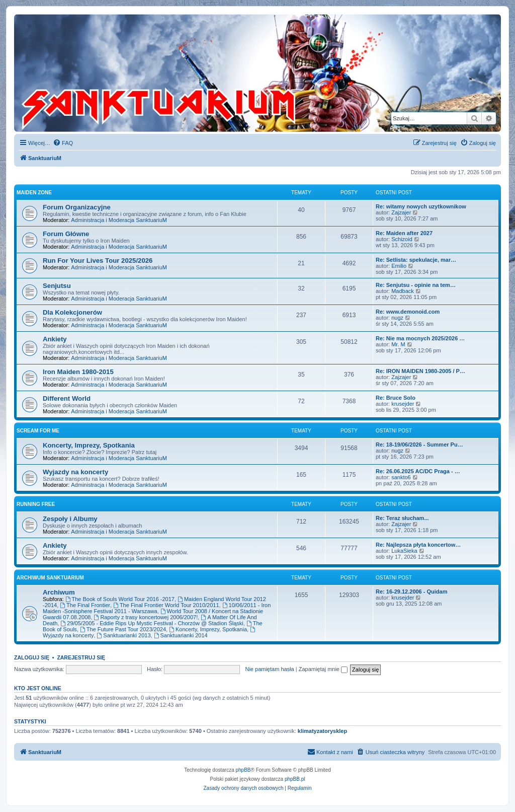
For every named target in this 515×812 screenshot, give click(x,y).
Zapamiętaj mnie (323, 669)
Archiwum (59, 592)
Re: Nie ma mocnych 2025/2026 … (420, 338)
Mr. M (398, 344)
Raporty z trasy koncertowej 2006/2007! (146, 617)
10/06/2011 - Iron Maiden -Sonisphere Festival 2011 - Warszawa (157, 608)
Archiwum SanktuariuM (50, 578)
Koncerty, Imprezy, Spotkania (89, 445)
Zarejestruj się (81, 657)
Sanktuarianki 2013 (124, 635)
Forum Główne (66, 234)
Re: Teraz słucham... (402, 518)
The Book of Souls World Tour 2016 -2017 (120, 599)
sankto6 (401, 477)
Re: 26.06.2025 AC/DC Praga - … (418, 471)
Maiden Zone (34, 193)
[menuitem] (63, 143)
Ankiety (55, 339)
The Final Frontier (85, 605)
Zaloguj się (32, 657)
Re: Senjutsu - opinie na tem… (416, 285)
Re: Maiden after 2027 (404, 233)
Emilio (399, 266)
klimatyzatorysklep (322, 731)
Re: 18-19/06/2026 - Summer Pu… (419, 445)
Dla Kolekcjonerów (72, 312)
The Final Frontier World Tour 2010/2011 (166, 605)
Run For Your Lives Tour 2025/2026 (98, 261)
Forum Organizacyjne (77, 207)
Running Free (36, 504)
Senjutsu (57, 286)
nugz (397, 318)
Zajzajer (401, 212)
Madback (403, 291)
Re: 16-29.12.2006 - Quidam (411, 592)
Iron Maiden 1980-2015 (78, 372)
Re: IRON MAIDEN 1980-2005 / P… (420, 371)
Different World (67, 398)
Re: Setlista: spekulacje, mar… (416, 260)
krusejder (403, 404)
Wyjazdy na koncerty (75, 472)
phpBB (243, 770)
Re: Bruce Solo (396, 398)
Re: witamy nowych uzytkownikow (421, 206)
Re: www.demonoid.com (408, 312)
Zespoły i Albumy (70, 519)
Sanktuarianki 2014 (181, 635)
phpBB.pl (295, 779)
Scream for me (38, 431)
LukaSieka (404, 551)
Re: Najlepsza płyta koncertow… (418, 545)
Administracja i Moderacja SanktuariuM (119, 220)
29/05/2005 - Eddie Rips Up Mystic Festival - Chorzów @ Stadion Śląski (152, 623)
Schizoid (402, 239)
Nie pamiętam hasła (269, 669)
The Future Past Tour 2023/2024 (123, 629)
